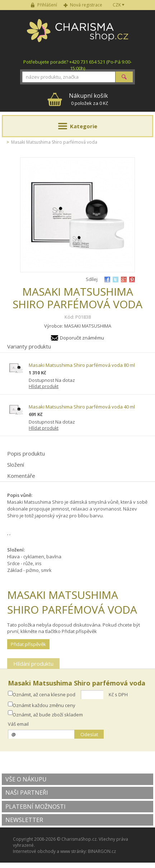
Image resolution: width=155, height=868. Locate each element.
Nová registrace (86, 5)
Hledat (124, 77)
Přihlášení (47, 5)
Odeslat (89, 734)
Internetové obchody (34, 851)
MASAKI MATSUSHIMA (88, 326)
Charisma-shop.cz (78, 34)
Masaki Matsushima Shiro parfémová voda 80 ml (82, 365)
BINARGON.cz (102, 851)
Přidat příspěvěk (28, 644)
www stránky (73, 851)
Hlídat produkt (44, 386)
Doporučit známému (82, 338)
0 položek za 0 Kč (88, 99)
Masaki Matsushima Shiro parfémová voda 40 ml (82, 407)
